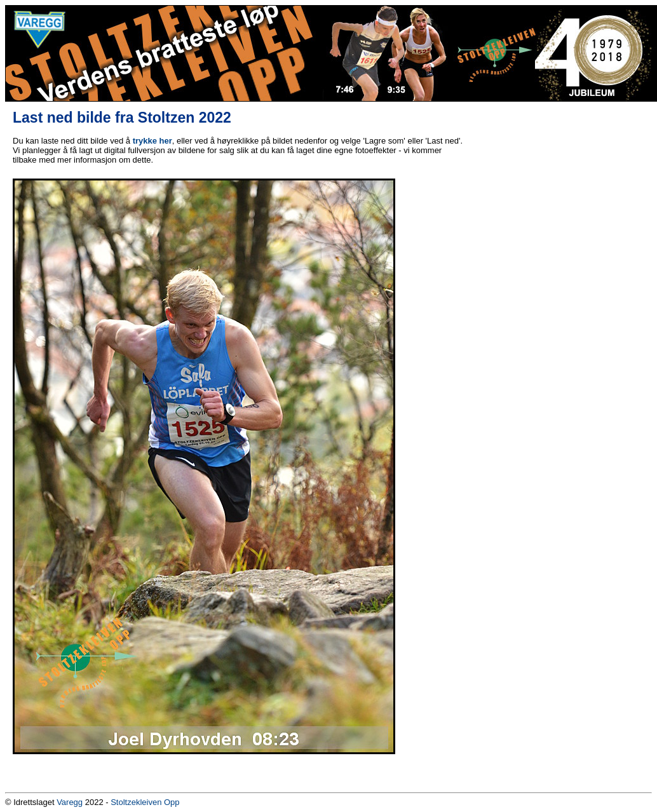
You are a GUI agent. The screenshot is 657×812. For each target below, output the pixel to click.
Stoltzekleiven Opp (145, 802)
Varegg (70, 802)
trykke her (152, 141)
